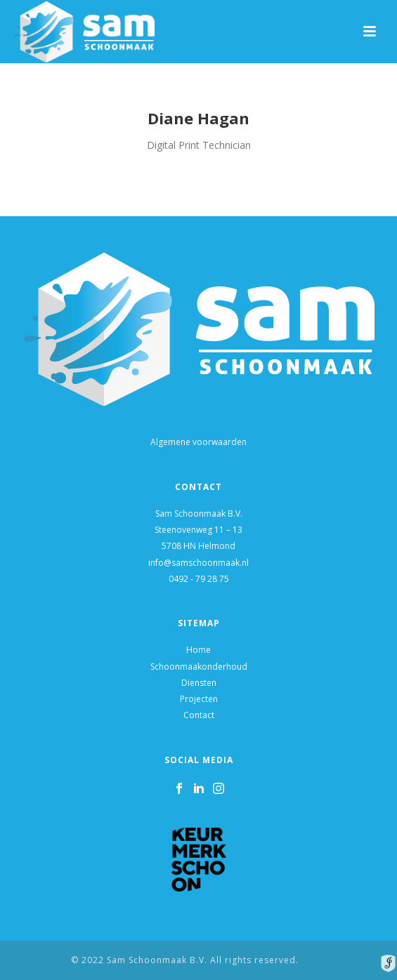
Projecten (199, 699)
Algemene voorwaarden (198, 442)
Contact (199, 715)
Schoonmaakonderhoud (199, 667)
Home (198, 650)
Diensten (199, 683)
